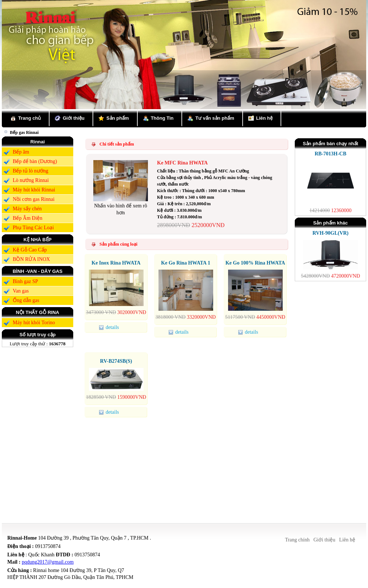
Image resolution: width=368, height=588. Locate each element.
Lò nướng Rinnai (31, 180)
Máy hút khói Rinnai (34, 190)
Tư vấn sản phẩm (215, 118)
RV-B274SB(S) (116, 361)
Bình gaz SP (25, 281)
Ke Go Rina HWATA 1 (186, 263)
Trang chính (297, 540)
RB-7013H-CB (330, 154)
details (110, 327)
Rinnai (38, 142)
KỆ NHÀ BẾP (38, 240)
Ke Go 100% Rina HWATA (255, 263)
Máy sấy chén (27, 209)
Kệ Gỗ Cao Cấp (30, 250)
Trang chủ (30, 118)
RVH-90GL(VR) (330, 233)
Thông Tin (162, 118)
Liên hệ (264, 118)
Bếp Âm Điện (28, 218)
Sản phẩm (118, 118)
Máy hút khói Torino (34, 323)
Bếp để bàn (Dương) (35, 161)
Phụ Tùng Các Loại (33, 228)
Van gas (21, 291)
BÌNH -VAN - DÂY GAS (38, 271)
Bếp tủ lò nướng (31, 171)
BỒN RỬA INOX (31, 259)
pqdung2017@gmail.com (48, 562)
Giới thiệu (74, 118)
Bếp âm (21, 152)
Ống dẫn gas (26, 300)
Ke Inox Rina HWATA (116, 263)
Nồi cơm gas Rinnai (34, 199)
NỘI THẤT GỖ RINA (38, 312)
